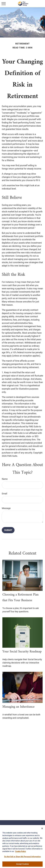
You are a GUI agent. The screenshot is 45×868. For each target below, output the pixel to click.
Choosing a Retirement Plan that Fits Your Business (21, 598)
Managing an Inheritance (18, 707)
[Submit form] (8, 530)
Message (6, 508)
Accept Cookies (22, 864)
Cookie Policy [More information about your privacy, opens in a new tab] (21, 852)
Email (4, 494)
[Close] (42, 829)
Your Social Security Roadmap (22, 652)
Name (5, 479)
